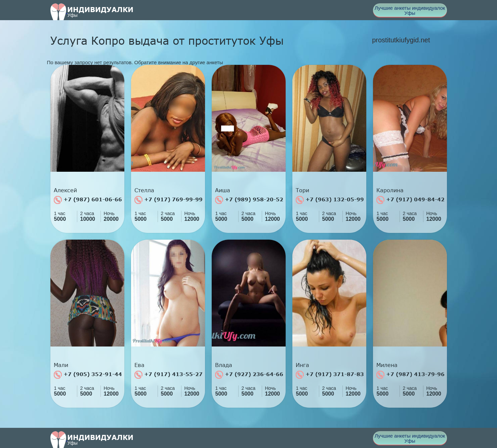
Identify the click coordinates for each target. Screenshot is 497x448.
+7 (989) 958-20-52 (249, 200)
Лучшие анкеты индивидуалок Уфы (410, 10)
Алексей (65, 190)
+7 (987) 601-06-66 (88, 200)
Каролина (390, 190)
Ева (139, 365)
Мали (61, 365)
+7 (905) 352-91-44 (88, 375)
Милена (387, 365)
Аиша (223, 190)
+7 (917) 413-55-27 (169, 375)
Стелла (144, 190)
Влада (224, 365)
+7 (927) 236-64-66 (249, 375)
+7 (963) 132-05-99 (330, 200)
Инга (302, 365)
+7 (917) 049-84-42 (410, 200)
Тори (302, 190)
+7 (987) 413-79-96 (410, 375)
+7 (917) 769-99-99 (169, 200)
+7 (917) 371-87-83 (330, 375)
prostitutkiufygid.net (401, 40)
